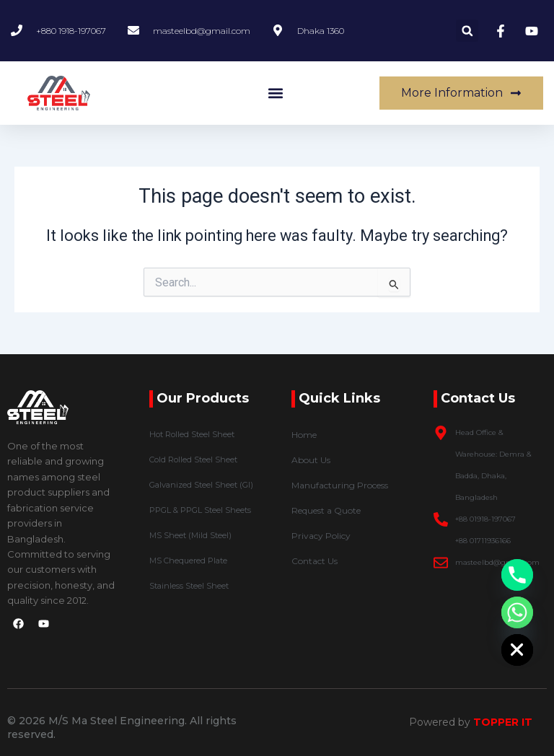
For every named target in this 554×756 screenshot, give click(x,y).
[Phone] (517, 575)
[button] (467, 31)
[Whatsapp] (517, 612)
